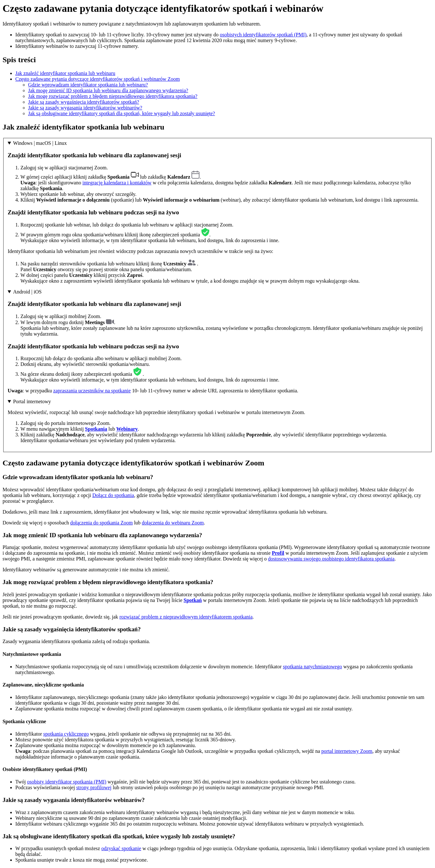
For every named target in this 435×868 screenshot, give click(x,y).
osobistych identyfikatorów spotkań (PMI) (263, 35)
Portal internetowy (32, 401)
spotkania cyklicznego (66, 734)
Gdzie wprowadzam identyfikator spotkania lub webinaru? (88, 85)
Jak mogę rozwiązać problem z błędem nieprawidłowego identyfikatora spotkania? (113, 96)
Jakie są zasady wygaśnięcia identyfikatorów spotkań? (84, 102)
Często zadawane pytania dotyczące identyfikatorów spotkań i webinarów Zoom (97, 79)
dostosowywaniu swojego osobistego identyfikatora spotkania (331, 559)
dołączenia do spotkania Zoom (101, 523)
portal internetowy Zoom (347, 751)
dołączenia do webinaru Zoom (173, 523)
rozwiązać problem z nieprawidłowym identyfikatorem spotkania (186, 617)
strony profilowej (94, 787)
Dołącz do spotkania (113, 495)
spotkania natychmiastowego (312, 667)
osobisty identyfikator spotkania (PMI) (67, 782)
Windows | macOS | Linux (40, 143)
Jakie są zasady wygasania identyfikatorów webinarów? (85, 108)
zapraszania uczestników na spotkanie (92, 391)
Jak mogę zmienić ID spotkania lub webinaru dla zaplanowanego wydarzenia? (108, 90)
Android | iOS (27, 292)
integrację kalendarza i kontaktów (117, 183)
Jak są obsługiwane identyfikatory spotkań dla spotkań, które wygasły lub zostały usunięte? (122, 113)
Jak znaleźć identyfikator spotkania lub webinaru (65, 73)
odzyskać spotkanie (121, 848)
